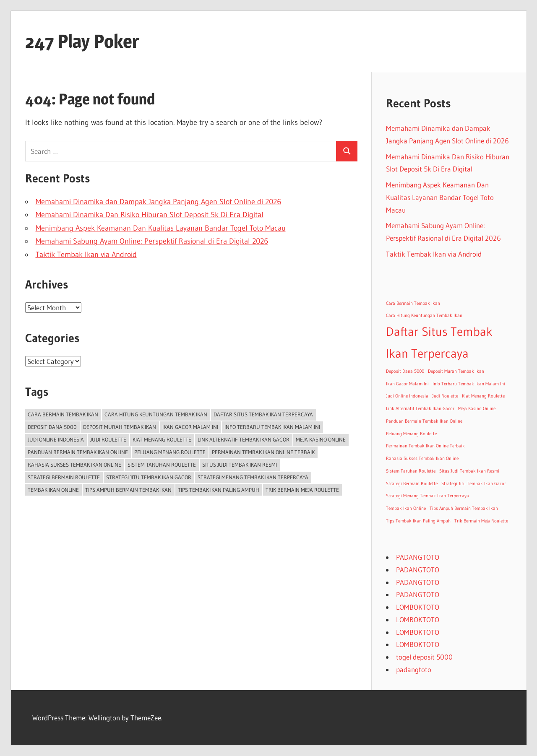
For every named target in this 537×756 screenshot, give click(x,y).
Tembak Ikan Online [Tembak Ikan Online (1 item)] (53, 490)
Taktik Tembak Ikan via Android (86, 255)
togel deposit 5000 (424, 657)
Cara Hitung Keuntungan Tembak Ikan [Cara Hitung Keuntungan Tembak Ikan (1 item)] (156, 414)
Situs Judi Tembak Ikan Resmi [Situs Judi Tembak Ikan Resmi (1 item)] (240, 465)
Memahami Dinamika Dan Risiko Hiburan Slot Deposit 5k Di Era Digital (150, 215)
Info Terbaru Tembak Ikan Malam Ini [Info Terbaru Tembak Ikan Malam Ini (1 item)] (272, 427)
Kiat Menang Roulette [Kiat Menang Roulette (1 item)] (162, 439)
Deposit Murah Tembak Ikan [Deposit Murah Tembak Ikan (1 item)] (120, 427)
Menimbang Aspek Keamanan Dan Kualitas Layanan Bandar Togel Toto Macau (161, 228)
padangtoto (414, 669)
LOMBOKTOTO (418, 607)
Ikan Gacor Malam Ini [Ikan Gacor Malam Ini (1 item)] (190, 427)
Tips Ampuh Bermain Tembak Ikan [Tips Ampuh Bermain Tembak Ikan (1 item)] (128, 490)
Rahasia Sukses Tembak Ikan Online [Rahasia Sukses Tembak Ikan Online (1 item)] (74, 465)
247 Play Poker (82, 41)
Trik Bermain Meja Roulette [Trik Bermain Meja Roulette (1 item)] (302, 490)
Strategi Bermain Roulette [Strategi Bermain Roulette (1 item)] (64, 477)
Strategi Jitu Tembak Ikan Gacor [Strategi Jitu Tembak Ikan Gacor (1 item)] (149, 477)
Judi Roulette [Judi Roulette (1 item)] (108, 439)
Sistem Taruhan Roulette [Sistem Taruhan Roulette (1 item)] (162, 465)
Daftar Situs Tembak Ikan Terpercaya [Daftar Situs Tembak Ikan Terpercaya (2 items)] (263, 414)
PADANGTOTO (418, 557)
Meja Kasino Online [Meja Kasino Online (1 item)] (321, 439)
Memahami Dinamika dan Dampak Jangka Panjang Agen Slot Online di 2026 (158, 202)
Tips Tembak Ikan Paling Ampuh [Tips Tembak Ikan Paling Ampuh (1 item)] (219, 490)
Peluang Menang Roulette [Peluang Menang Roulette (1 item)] (170, 452)
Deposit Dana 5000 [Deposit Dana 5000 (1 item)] (52, 427)
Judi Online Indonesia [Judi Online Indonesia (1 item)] (56, 439)
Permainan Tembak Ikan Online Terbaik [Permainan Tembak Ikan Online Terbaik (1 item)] (263, 452)
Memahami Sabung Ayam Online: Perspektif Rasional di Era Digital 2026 (152, 241)
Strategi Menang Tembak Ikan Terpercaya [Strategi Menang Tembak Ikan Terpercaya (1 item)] (253, 477)
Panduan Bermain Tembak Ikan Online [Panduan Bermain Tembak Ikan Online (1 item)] (78, 452)
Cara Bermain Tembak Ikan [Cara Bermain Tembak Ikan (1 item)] (63, 414)
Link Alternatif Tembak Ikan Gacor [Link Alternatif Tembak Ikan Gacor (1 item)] (244, 439)
